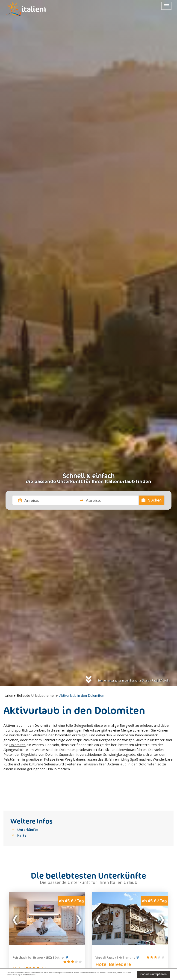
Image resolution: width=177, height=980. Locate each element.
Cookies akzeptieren (153, 974)
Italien (8, 695)
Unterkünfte (28, 809)
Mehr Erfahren (103, 976)
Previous (15, 897)
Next (79, 897)
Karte (22, 815)
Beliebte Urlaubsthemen (36, 695)
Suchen (152, 500)
